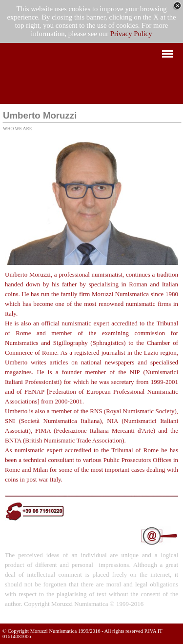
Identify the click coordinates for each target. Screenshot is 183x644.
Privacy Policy (131, 34)
